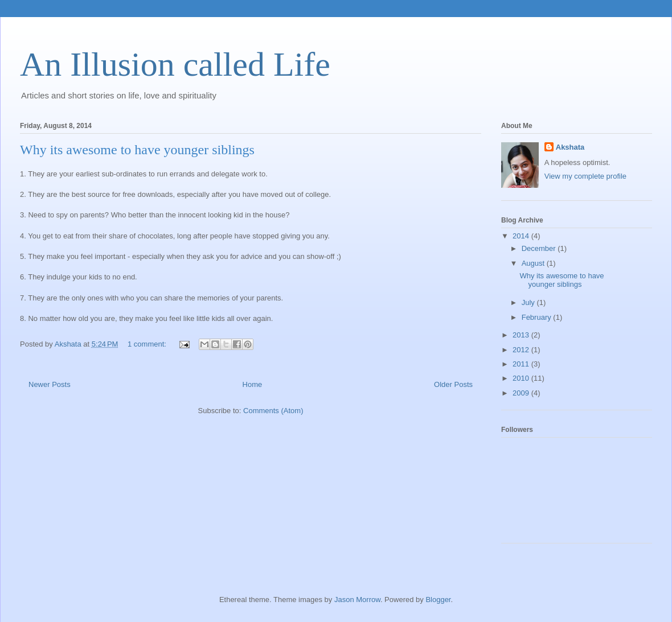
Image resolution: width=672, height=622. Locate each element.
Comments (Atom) (273, 411)
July (529, 302)
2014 (522, 236)
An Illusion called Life (175, 64)
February (538, 317)
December (540, 248)
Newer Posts (50, 384)
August (534, 263)
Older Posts (453, 384)
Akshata (570, 147)
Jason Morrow (357, 600)
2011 (522, 364)
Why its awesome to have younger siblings (137, 150)
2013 (522, 335)
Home (253, 384)
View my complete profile (585, 176)
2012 (522, 350)
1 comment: (148, 344)
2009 (522, 393)
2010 (522, 378)
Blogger (438, 600)
